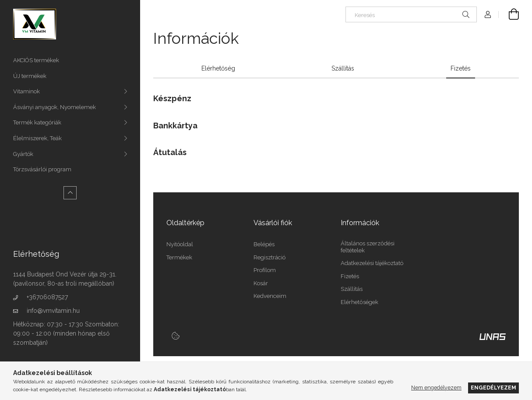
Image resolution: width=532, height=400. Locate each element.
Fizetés (350, 276)
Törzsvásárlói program (42, 169)
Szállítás (352, 289)
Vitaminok (26, 91)
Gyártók (23, 154)
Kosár (261, 283)
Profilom (265, 270)
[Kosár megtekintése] (509, 14)
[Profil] (488, 14)
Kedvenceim (270, 296)
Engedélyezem (493, 388)
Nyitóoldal (180, 244)
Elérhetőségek (359, 302)
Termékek (179, 257)
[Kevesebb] (70, 193)
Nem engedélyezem (436, 388)
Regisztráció (270, 257)
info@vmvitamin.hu (53, 311)
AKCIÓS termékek (36, 60)
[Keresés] (411, 14)
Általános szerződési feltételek (368, 247)
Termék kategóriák (37, 122)
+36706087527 (47, 297)
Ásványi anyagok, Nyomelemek (55, 107)
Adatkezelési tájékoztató (372, 263)
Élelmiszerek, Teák (37, 138)
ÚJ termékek (30, 76)
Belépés (264, 244)
